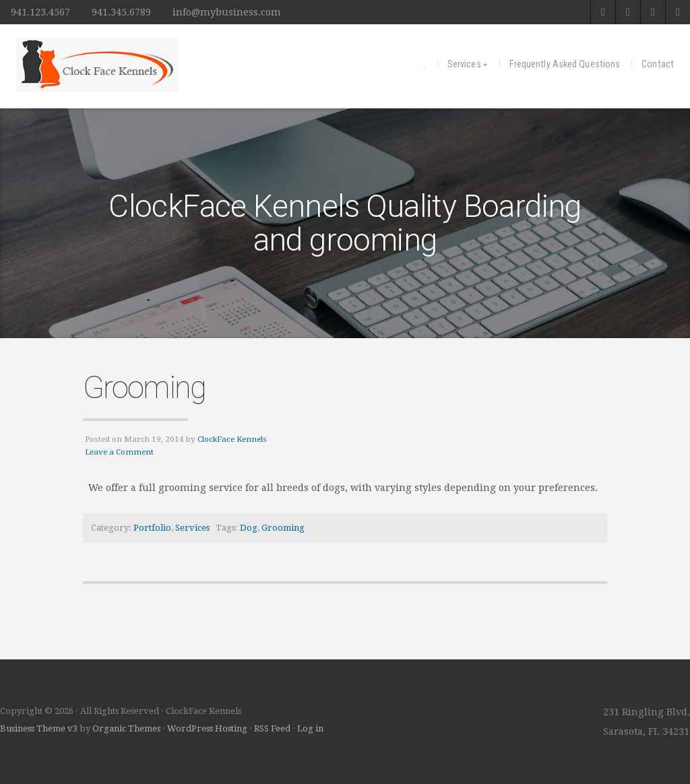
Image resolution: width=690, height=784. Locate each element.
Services (464, 64)
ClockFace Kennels (232, 439)
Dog (249, 528)
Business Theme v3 (39, 728)
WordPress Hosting (207, 728)
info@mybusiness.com (227, 12)
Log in (310, 728)
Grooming (144, 387)
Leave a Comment (119, 452)
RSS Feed (272, 728)
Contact (658, 64)
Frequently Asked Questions (565, 64)
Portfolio (152, 528)
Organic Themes (126, 728)
